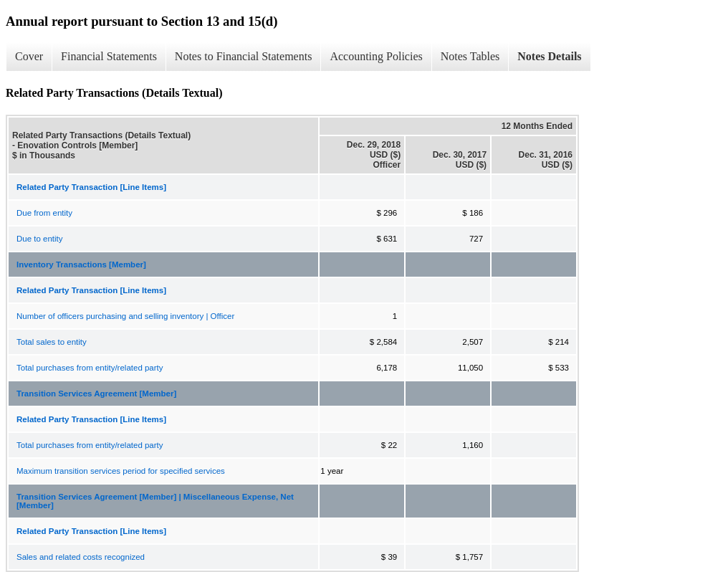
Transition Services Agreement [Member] (96, 394)
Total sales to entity (52, 342)
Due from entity (44, 213)
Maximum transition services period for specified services (121, 471)
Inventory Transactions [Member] (81, 264)
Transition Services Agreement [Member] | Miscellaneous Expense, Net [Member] (155, 501)
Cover (29, 56)
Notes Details (549, 56)
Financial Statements (109, 56)
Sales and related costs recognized (81, 557)
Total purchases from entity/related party (90, 368)
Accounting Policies (376, 56)
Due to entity (40, 239)
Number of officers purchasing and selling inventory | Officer (125, 316)
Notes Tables (470, 56)
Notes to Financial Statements (244, 56)
